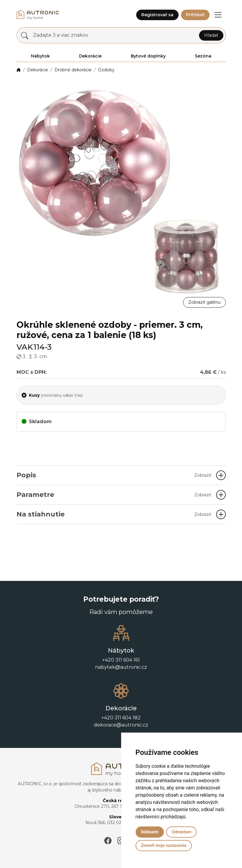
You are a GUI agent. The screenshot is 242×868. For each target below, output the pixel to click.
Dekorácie (38, 70)
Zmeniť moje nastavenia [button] (164, 845)
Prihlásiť (195, 15)
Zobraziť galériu (204, 302)
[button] (218, 15)
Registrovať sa (157, 15)
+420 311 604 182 (121, 718)
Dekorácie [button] (90, 56)
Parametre (114, 495)
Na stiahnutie (114, 514)
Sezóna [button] (203, 56)
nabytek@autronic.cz (121, 667)
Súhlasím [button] (150, 832)
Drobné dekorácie (73, 70)
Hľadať (211, 35)
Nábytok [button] (40, 56)
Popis (114, 475)
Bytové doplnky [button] (148, 56)
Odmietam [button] (181, 832)
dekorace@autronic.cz (121, 725)
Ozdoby (106, 70)
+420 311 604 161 (121, 660)
